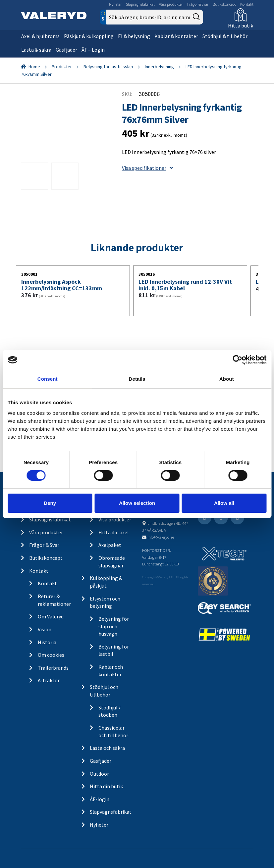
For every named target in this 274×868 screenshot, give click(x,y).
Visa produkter (115, 519)
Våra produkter (171, 4)
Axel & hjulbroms (40, 36)
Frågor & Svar (198, 4)
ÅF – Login (93, 50)
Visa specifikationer (147, 168)
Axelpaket (110, 545)
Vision (45, 629)
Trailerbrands (53, 668)
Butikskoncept (224, 4)
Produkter (62, 67)
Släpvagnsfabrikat (140, 4)
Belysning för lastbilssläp (108, 67)
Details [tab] (137, 379)
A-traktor (49, 680)
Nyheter (115, 4)
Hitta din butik (106, 786)
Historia (47, 642)
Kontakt (247, 4)
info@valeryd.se (161, 537)
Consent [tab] (48, 379)
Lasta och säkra (107, 748)
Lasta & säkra (36, 50)
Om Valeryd (51, 616)
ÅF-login (100, 799)
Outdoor (99, 774)
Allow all (224, 503)
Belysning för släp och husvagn (114, 626)
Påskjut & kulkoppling (89, 36)
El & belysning (134, 36)
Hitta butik (241, 25)
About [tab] (227, 379)
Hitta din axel (114, 532)
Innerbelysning (159, 67)
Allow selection (137, 503)
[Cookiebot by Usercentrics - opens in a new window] (237, 360)
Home (34, 67)
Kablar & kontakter (176, 36)
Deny (50, 503)
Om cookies (51, 655)
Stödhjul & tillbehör (225, 36)
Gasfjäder (66, 50)
